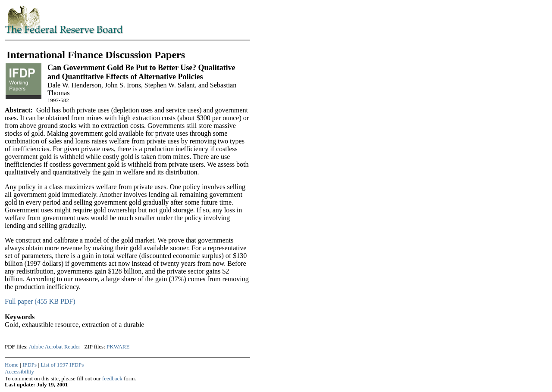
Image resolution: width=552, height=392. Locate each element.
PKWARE (118, 347)
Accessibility (19, 372)
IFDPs (30, 365)
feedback (112, 378)
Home (12, 365)
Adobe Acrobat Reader (55, 347)
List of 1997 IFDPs (62, 365)
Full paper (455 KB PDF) (40, 301)
